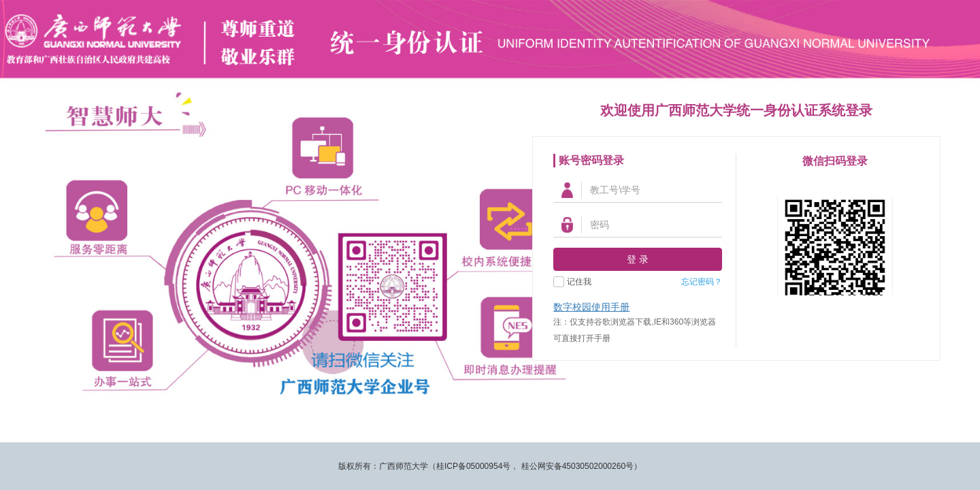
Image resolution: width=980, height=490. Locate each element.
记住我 (579, 282)
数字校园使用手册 (591, 307)
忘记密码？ (702, 282)
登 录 (638, 259)
